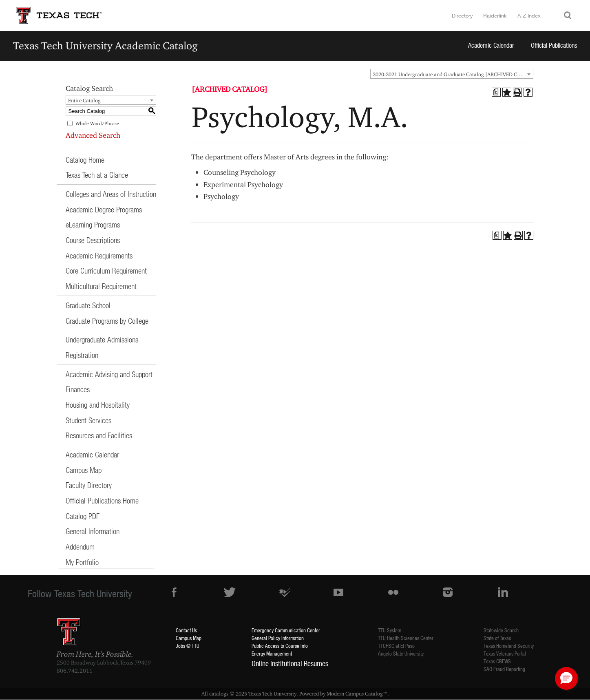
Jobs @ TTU (188, 646)
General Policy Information (278, 638)
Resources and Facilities (99, 435)
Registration (82, 355)
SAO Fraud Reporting (504, 669)
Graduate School (88, 305)
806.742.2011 (75, 671)
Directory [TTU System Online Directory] (462, 15)
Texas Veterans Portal (505, 653)
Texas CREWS (497, 661)
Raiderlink (495, 15)
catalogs (219, 693)
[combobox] (452, 74)
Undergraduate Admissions (102, 339)
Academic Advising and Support (109, 374)
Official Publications (554, 45)
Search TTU (568, 16)
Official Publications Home (102, 500)
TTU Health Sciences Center (406, 638)
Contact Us (186, 630)
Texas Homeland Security (509, 646)
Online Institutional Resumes (290, 663)
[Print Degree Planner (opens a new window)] (496, 92)
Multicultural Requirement (101, 286)
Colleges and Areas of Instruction (111, 194)
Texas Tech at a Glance (97, 175)
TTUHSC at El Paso (396, 646)
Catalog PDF (83, 516)
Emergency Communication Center (286, 630)
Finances (78, 389)
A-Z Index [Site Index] (529, 15)
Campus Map (84, 470)
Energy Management (272, 653)
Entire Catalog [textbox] (84, 100)
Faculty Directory (89, 485)
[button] (566, 678)
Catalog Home (85, 160)
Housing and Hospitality (98, 405)
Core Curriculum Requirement (106, 271)
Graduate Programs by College (107, 321)
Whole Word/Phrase (97, 123)
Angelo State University (401, 653)
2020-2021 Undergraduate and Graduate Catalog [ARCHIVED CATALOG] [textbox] (453, 74)
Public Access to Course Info (280, 646)
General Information (93, 531)
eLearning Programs (93, 224)
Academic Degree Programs (104, 209)
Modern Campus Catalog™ (357, 693)
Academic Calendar (491, 45)
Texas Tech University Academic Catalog (105, 45)
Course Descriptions (93, 240)
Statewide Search (501, 630)
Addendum (80, 547)
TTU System (390, 630)
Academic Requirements (99, 255)
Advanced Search (93, 135)
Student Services (88, 420)
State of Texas (497, 638)
